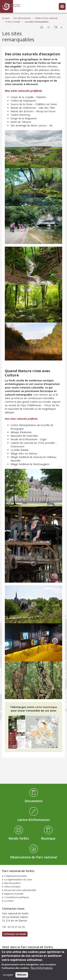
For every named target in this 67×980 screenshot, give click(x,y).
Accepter (8, 976)
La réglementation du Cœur (18, 880)
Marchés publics (13, 883)
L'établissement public (16, 876)
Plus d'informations (42, 969)
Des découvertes (22, 18)
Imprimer (42, 27)
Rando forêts (19, 838)
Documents (34, 801)
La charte (9, 901)
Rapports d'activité (14, 894)
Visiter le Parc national (46, 18)
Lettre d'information (34, 820)
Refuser (22, 976)
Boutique (48, 838)
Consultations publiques (17, 897)
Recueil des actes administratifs (20, 890)
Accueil (6, 18)
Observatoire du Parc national (33, 857)
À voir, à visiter (13, 22)
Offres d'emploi (12, 887)
